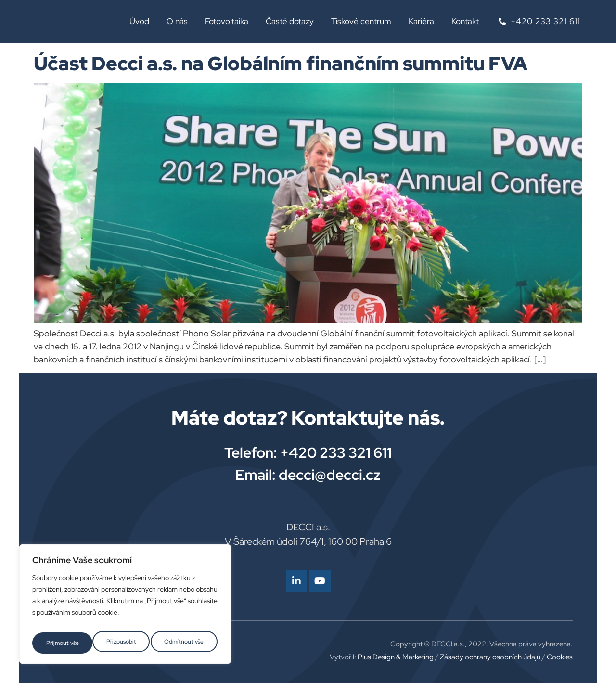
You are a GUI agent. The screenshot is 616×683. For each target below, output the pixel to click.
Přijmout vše (189, 643)
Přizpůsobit (60, 643)
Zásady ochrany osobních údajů (490, 657)
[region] (125, 607)
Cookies (560, 657)
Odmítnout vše (124, 643)
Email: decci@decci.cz (308, 475)
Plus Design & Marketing (396, 657)
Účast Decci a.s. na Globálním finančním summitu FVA (281, 63)
